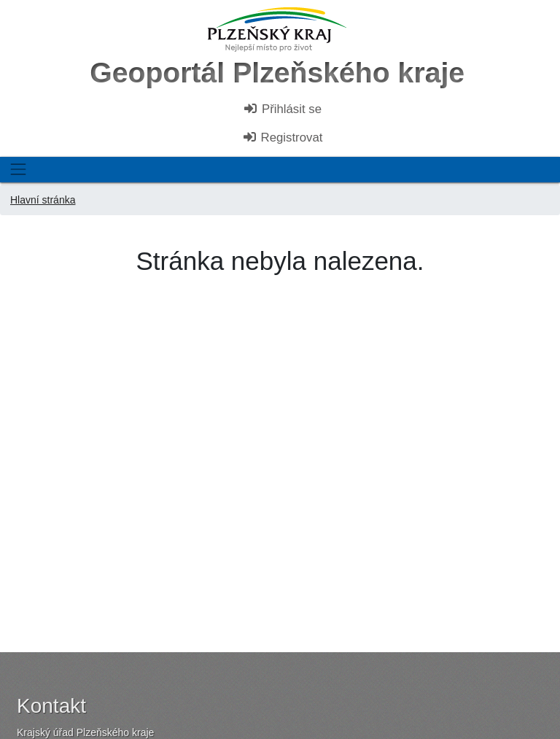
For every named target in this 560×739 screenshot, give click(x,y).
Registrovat (283, 138)
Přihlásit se (282, 109)
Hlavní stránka (43, 200)
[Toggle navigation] (18, 170)
